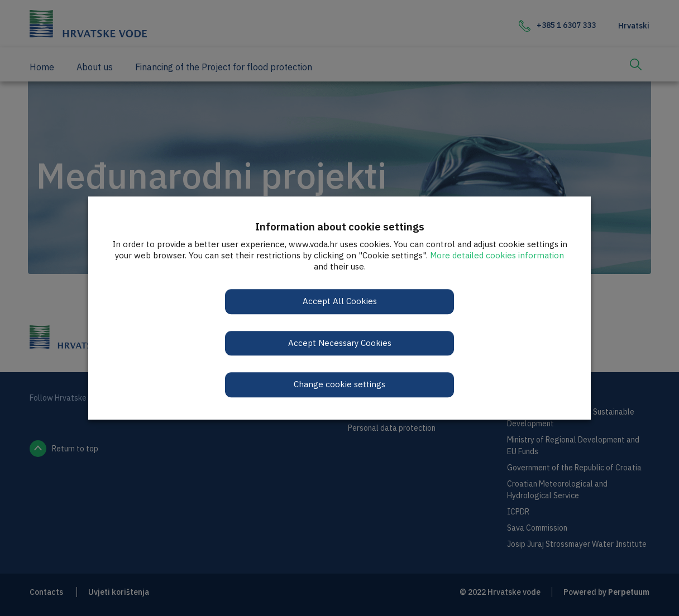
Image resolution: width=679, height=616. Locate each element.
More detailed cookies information (497, 255)
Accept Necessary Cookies (340, 343)
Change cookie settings (339, 384)
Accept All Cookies (340, 301)
